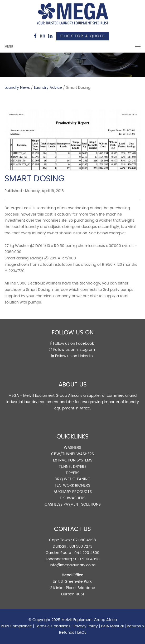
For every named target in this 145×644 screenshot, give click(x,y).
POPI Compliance (16, 626)
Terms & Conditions (53, 626)
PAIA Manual (112, 626)
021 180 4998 (84, 540)
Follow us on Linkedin (72, 356)
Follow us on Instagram (72, 350)
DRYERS (73, 473)
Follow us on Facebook (72, 344)
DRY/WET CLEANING (72, 479)
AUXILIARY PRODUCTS (73, 492)
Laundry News (17, 88)
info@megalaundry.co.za (73, 565)
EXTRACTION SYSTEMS (73, 460)
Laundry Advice (48, 88)
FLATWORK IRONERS (72, 486)
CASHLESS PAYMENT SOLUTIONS (73, 505)
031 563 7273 (81, 547)
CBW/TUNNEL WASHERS (72, 454)
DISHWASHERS (73, 498)
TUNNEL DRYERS (73, 467)
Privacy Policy (86, 626)
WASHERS (72, 448)
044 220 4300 (87, 553)
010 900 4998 (87, 559)
